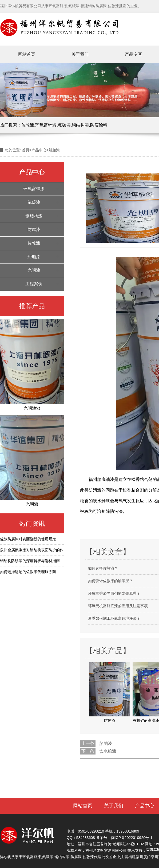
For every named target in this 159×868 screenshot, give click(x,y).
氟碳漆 (64, 125)
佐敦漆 (28, 125)
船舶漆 (34, 257)
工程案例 (34, 284)
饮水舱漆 (108, 751)
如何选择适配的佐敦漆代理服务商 (28, 572)
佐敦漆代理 (92, 857)
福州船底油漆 (101, 479)
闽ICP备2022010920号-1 (132, 838)
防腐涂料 (99, 125)
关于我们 (80, 54)
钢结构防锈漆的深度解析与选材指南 (30, 561)
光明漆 (34, 270)
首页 (26, 150)
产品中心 (39, 150)
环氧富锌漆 (46, 125)
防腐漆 (34, 230)
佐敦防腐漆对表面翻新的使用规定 (28, 539)
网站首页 (27, 54)
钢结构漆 (80, 125)
